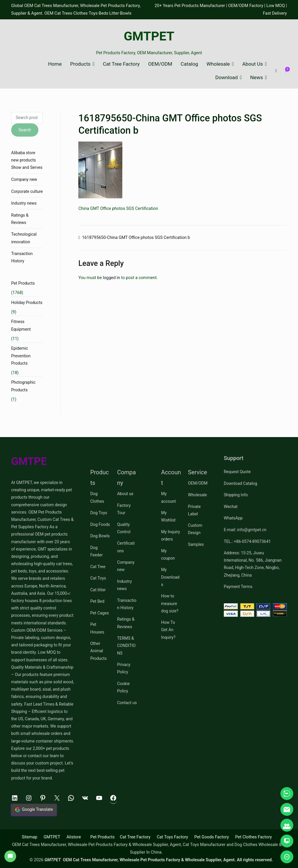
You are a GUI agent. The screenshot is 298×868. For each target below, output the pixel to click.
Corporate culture (27, 191)
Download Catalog (241, 483)
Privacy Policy (124, 668)
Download (227, 78)
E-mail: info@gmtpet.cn (245, 530)
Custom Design (195, 529)
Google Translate (34, 810)
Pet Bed (97, 601)
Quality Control (124, 528)
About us (125, 494)
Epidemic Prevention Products (21, 356)
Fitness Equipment (21, 325)
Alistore (74, 837)
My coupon (168, 554)
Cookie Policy (123, 687)
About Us (253, 64)
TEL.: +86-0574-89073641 (247, 541)
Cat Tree (98, 567)
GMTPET (149, 36)
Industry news (24, 203)
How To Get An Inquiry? (168, 630)
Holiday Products (27, 303)
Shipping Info (236, 495)
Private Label (194, 510)
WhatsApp (233, 518)
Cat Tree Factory (121, 64)
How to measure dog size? (170, 603)
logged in (112, 278)
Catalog (189, 64)
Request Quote (237, 472)
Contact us (127, 703)
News (256, 78)
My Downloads (170, 577)
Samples (196, 544)
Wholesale (218, 64)
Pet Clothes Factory (254, 837)
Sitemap (29, 837)
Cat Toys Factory (172, 837)
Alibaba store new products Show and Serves (27, 160)
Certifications (126, 547)
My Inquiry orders (170, 535)
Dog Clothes (97, 497)
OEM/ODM (160, 64)
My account (168, 497)
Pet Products (23, 283)
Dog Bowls (100, 536)
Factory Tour (124, 509)
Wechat (231, 507)
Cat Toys (98, 578)
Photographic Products (23, 386)
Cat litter (98, 590)
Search (25, 130)
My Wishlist (168, 516)
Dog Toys (99, 513)
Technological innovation (24, 238)
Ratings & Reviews (20, 219)
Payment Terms (238, 587)
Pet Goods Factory (211, 837)
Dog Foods (100, 524)
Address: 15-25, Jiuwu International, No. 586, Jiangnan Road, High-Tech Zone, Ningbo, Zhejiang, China (253, 564)
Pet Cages (100, 613)
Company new (24, 179)
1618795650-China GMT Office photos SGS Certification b (136, 238)
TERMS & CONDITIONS (126, 646)
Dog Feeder (97, 551)
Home (55, 64)
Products (80, 64)
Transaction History (22, 257)
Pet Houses (97, 628)
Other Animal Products (99, 651)
